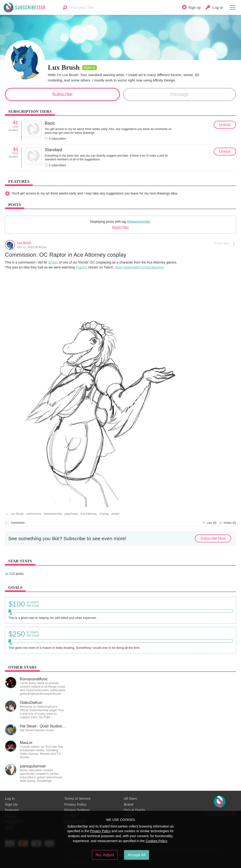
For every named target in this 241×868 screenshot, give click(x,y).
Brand (129, 804)
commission (34, 514)
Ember (53, 262)
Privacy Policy (75, 804)
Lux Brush (24, 242)
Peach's (81, 267)
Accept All (136, 855)
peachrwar (71, 514)
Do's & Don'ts (134, 810)
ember (115, 514)
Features (12, 810)
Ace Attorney (89, 514)
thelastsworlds (139, 222)
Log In (10, 798)
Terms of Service (78, 798)
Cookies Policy (157, 841)
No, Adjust (105, 855)
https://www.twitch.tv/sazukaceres (139, 267)
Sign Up (11, 804)
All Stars (130, 798)
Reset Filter (120, 227)
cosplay (104, 514)
